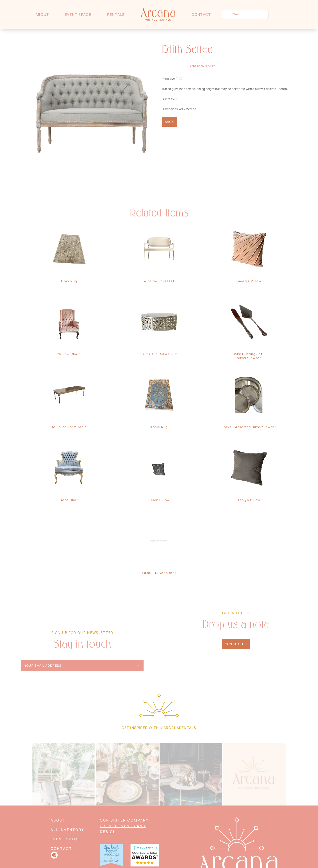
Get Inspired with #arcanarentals (159, 728)
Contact (201, 14)
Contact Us (236, 644)
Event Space (78, 14)
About (42, 14)
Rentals (116, 14)
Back (170, 122)
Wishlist (280, 14)
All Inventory (67, 830)
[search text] (245, 14)
